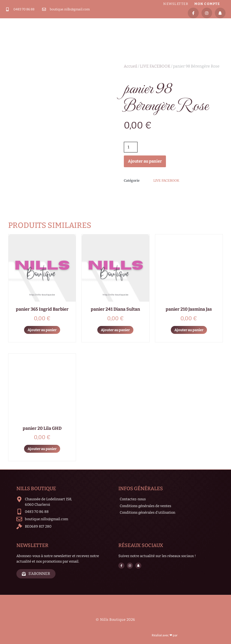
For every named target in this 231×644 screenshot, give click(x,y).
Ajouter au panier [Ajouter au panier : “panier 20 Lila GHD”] (42, 449)
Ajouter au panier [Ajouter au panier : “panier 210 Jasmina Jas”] (189, 330)
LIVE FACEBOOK (155, 66)
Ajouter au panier (145, 161)
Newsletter (176, 4)
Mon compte (207, 4)
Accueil (131, 66)
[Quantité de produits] (131, 147)
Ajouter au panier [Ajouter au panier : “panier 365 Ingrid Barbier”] (42, 330)
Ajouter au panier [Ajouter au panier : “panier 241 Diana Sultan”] (115, 330)
